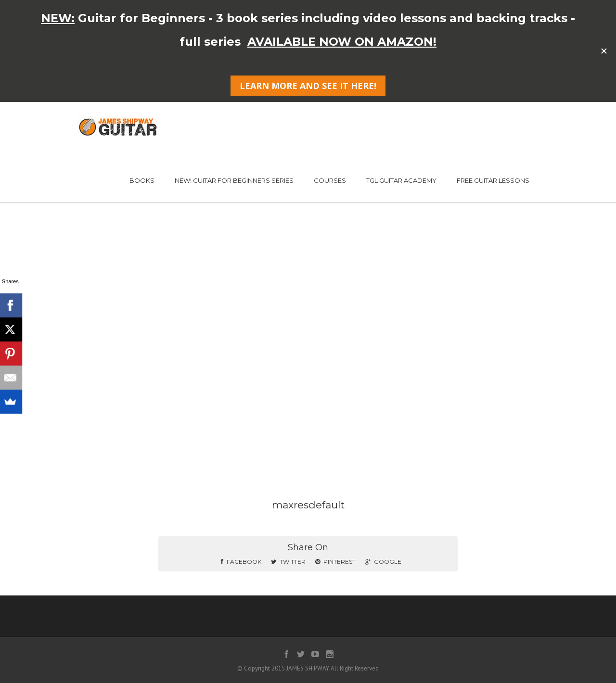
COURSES (330, 180)
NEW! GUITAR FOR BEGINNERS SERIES (234, 180)
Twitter (288, 562)
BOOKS (142, 180)
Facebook (241, 562)
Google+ (385, 562)
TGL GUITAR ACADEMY (401, 180)
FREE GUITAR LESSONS (493, 180)
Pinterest (335, 562)
